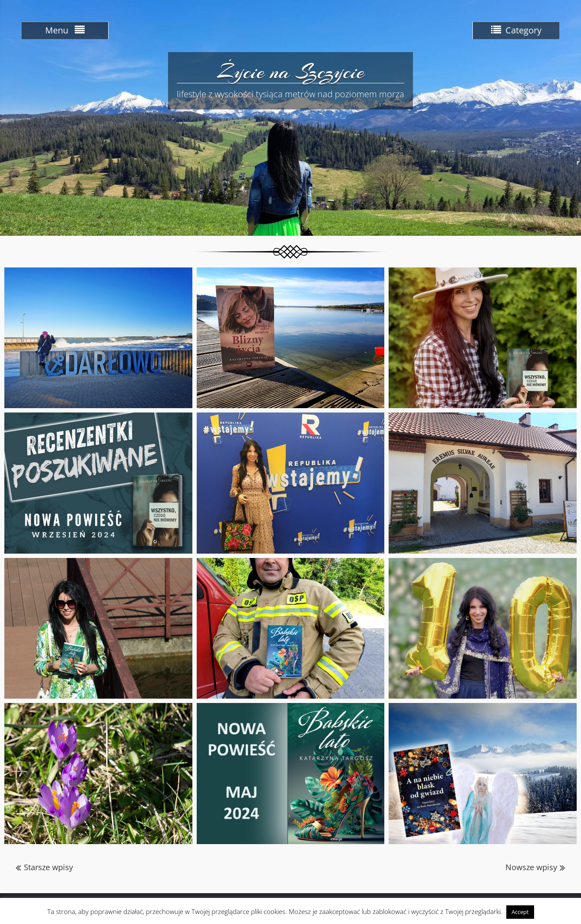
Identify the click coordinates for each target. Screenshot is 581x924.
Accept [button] (520, 912)
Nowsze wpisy (531, 867)
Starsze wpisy (48, 867)
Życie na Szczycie (291, 72)
